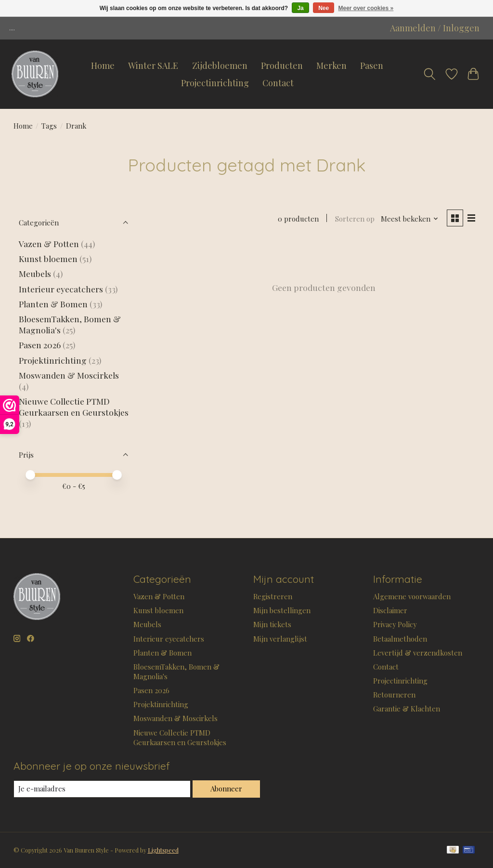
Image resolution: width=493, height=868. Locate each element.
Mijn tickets (272, 624)
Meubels (35, 273)
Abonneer (226, 789)
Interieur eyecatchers (61, 289)
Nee (324, 8)
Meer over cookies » (366, 8)
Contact (278, 83)
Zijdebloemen (220, 66)
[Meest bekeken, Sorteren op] (410, 219)
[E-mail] (102, 789)
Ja (300, 8)
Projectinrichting (215, 83)
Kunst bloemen (48, 258)
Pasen (372, 66)
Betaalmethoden (400, 639)
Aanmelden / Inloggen (435, 28)
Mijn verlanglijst (280, 639)
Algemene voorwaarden (412, 596)
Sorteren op (355, 219)
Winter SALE (153, 66)
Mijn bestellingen (282, 610)
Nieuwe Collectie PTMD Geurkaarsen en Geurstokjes (74, 407)
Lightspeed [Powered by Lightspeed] (163, 850)
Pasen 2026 (40, 345)
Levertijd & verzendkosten (418, 653)
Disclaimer (390, 610)
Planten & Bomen (53, 304)
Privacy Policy (395, 624)
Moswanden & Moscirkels (69, 375)
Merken (331, 66)
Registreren (273, 596)
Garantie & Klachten (407, 709)
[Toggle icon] (429, 74)
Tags (49, 126)
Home (103, 66)
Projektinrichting (53, 360)
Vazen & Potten (49, 243)
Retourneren (394, 695)
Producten (282, 66)
